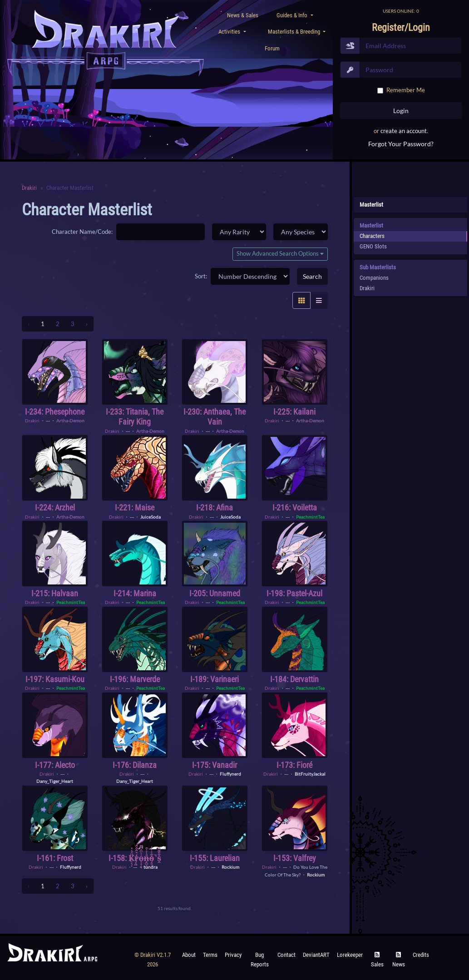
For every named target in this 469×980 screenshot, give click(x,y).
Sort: (201, 276)
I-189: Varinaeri (215, 679)
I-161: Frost (55, 858)
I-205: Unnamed (215, 593)
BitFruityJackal (310, 774)
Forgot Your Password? (401, 144)
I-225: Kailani (294, 412)
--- (48, 421)
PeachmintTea (310, 517)
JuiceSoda (151, 517)
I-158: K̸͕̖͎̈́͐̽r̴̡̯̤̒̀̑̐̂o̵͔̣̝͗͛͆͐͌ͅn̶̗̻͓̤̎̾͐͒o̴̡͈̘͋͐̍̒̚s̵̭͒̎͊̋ (135, 858)
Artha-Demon (70, 421)
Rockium (230, 867)
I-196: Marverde (135, 679)
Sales (377, 960)
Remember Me (406, 90)
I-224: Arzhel (55, 507)
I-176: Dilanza (135, 765)
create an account (404, 131)
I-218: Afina (215, 507)
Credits (421, 955)
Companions (374, 278)
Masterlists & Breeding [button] (295, 32)
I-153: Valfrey (295, 858)
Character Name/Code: (82, 232)
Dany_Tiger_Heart (55, 781)
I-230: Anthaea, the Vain (215, 417)
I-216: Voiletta (295, 507)
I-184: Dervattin (294, 679)
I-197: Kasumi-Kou (55, 679)
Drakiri (29, 188)
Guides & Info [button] (293, 15)
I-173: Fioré (294, 765)
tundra (151, 867)
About (189, 955)
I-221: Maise (135, 507)
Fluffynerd (230, 774)
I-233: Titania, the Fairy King (135, 417)
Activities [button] (230, 32)
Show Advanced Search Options (280, 254)
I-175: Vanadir (215, 765)
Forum (272, 48)
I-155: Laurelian (215, 858)
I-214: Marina (135, 593)
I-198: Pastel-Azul (294, 593)
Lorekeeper (350, 955)
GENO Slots (373, 246)
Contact (286, 955)
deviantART (316, 955)
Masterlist (371, 205)
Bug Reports (260, 959)
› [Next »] (87, 324)
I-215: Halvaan (55, 593)
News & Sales (243, 15)
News (399, 960)
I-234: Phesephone (55, 412)
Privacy (233, 955)
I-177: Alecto (55, 765)
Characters (372, 236)
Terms (210, 955)
